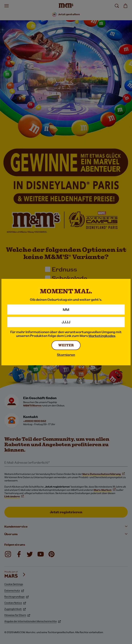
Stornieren (66, 355)
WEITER (66, 345)
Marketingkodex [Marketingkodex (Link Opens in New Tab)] (102, 336)
